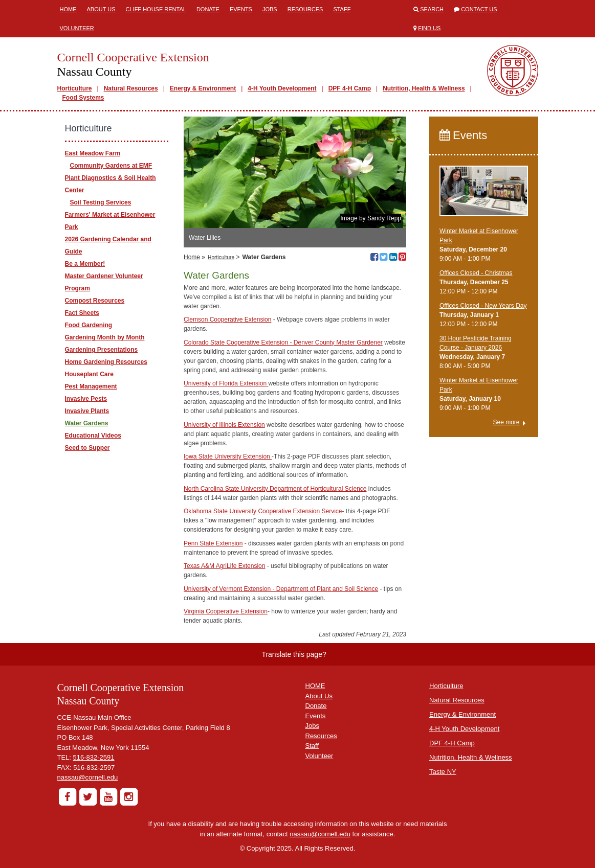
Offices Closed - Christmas (476, 273)
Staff (342, 9)
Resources (305, 9)
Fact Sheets (82, 313)
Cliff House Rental (156, 9)
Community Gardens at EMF (111, 166)
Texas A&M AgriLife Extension (224, 566)
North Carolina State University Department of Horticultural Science (275, 489)
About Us (101, 9)
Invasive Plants (87, 411)
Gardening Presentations (102, 350)
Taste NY (443, 772)
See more (506, 422)
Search (432, 9)
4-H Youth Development (282, 88)
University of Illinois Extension (224, 425)
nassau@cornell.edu (88, 777)
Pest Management (91, 386)
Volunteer (77, 28)
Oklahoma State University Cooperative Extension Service (263, 511)
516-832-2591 (94, 757)
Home (68, 9)
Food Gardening (89, 325)
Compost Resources (95, 301)
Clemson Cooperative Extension (227, 319)
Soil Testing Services (101, 202)
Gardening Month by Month (105, 337)
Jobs (270, 9)
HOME (315, 686)
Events (241, 9)
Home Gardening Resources (106, 362)
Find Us (429, 28)
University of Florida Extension (226, 383)
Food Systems (83, 98)
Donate (208, 9)
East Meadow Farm (93, 153)
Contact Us (479, 9)
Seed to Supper (87, 448)
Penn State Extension (213, 543)
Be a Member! (85, 264)
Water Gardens (87, 423)
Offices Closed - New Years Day (483, 306)
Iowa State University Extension (228, 456)
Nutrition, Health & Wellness (424, 88)
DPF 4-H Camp (350, 88)
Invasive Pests (86, 399)
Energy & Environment (203, 88)
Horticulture (75, 88)
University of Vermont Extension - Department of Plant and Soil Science (281, 589)
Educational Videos (93, 436)
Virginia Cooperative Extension (226, 611)
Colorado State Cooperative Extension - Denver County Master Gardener (283, 342)
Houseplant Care (89, 374)
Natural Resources (131, 88)
